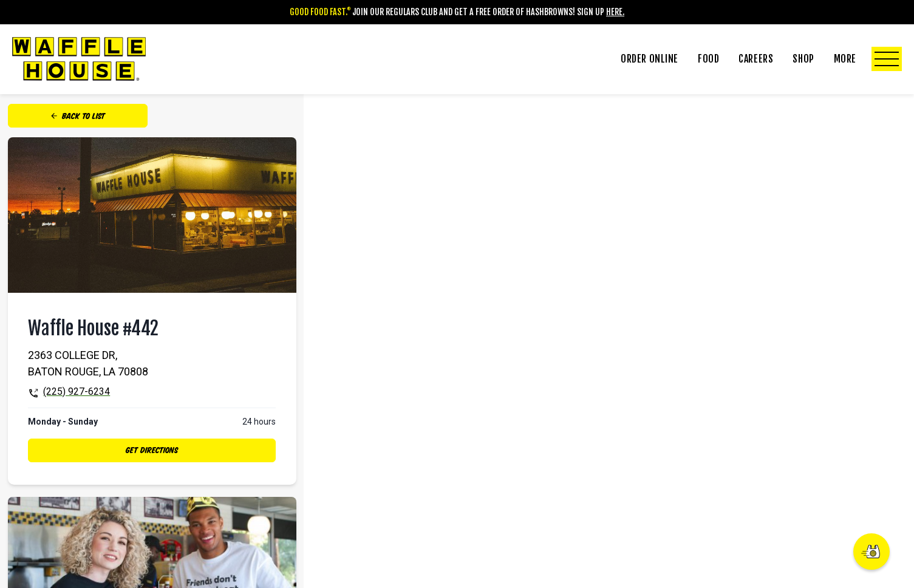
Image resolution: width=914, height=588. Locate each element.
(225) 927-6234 (77, 391)
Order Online (650, 59)
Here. (615, 12)
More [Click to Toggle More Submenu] (868, 59)
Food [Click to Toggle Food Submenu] (708, 59)
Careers (756, 59)
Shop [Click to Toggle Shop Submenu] (803, 59)
